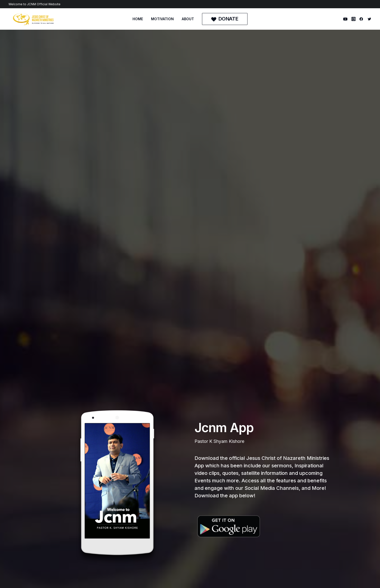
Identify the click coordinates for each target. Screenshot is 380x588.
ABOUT (188, 19)
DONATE (135, 549)
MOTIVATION (162, 19)
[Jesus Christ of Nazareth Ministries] (33, 19)
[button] (346, 19)
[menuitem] (138, 19)
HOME (138, 19)
